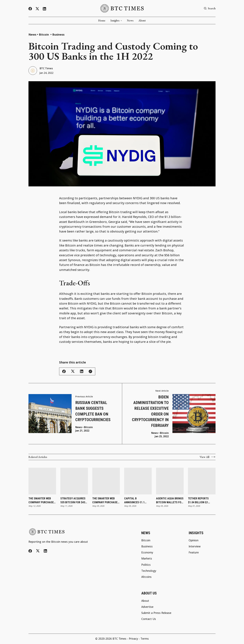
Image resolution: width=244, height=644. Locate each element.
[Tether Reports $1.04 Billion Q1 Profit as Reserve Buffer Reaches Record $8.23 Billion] (202, 482)
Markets (147, 559)
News (130, 21)
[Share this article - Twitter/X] (73, 372)
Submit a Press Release (156, 613)
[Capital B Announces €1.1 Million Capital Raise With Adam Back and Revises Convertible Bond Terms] (138, 482)
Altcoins (146, 577)
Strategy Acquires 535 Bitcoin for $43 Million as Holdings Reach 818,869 (74, 501)
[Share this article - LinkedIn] (82, 372)
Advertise (147, 607)
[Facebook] (30, 9)
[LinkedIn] (44, 9)
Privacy (133, 639)
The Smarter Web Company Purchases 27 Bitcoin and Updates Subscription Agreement (106, 501)
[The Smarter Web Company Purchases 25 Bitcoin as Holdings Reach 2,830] (42, 482)
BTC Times (47, 69)
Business (58, 34)
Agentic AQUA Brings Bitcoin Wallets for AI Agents (170, 501)
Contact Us (149, 619)
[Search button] (210, 8)
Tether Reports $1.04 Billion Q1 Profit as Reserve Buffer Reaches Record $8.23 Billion (201, 501)
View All (208, 457)
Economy (147, 553)
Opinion (194, 541)
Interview (195, 547)
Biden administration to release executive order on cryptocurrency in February (150, 412)
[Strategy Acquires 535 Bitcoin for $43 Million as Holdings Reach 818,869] (74, 482)
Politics (146, 565)
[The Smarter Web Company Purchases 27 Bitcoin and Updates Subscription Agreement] (106, 482)
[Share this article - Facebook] (64, 372)
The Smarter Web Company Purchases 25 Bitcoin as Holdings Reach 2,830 (42, 501)
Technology (149, 571)
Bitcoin (44, 34)
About (142, 21)
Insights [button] (116, 21)
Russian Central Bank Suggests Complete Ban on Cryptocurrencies (93, 412)
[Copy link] (90, 372)
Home (102, 21)
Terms (145, 639)
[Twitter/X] (37, 9)
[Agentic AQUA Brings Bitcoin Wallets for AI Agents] (170, 482)
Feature (194, 553)
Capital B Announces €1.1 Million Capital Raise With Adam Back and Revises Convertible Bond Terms (136, 501)
